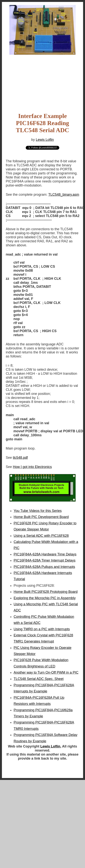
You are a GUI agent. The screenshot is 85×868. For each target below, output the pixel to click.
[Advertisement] (36, 79)
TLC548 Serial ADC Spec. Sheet (39, 679)
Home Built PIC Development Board (41, 517)
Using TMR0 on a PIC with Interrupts (42, 629)
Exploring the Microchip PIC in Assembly (45, 598)
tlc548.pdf (20, 458)
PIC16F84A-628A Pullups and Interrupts (44, 567)
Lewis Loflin (45, 140)
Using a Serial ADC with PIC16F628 (41, 536)
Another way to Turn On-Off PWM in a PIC (46, 672)
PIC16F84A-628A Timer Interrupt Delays (45, 560)
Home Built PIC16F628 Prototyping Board (46, 592)
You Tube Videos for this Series (38, 511)
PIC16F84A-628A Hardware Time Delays (45, 554)
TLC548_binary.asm (64, 195)
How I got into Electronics (32, 467)
